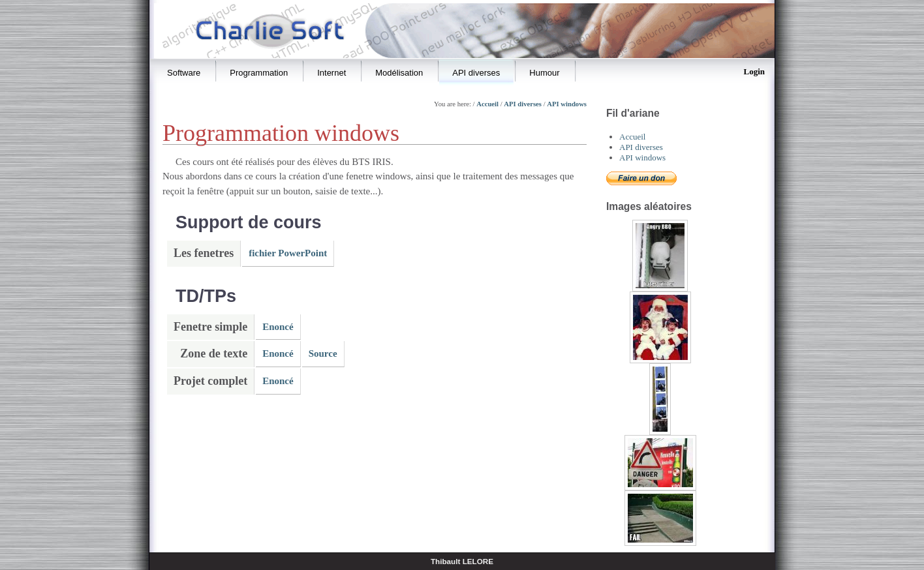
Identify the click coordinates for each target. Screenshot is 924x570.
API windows (567, 104)
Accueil (487, 104)
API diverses (523, 104)
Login (754, 71)
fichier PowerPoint (288, 253)
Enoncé (278, 327)
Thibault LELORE (462, 561)
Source (323, 353)
